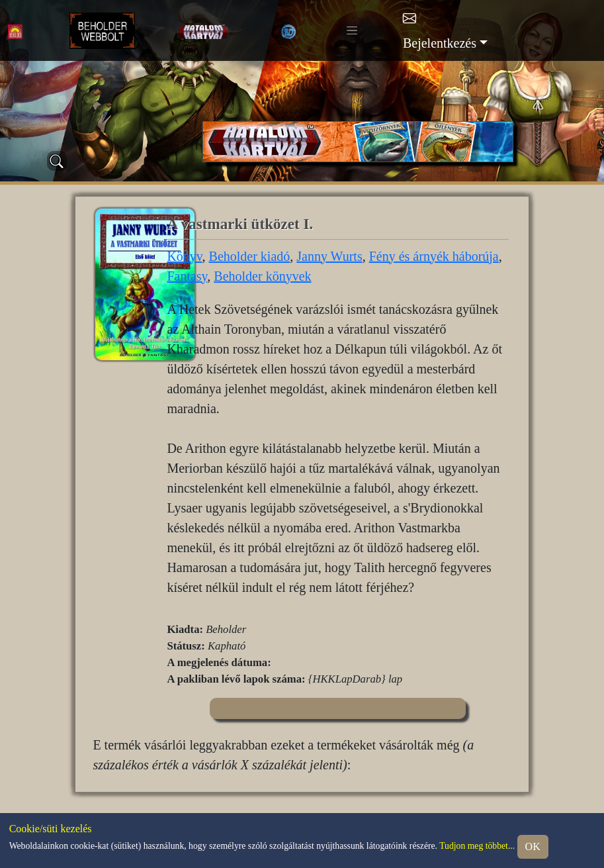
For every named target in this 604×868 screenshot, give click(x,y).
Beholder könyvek (262, 276)
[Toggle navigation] (352, 30)
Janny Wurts (329, 256)
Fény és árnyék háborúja (434, 256)
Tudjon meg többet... (477, 846)
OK (533, 846)
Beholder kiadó (250, 256)
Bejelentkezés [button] (440, 43)
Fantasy (187, 276)
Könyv (184, 256)
